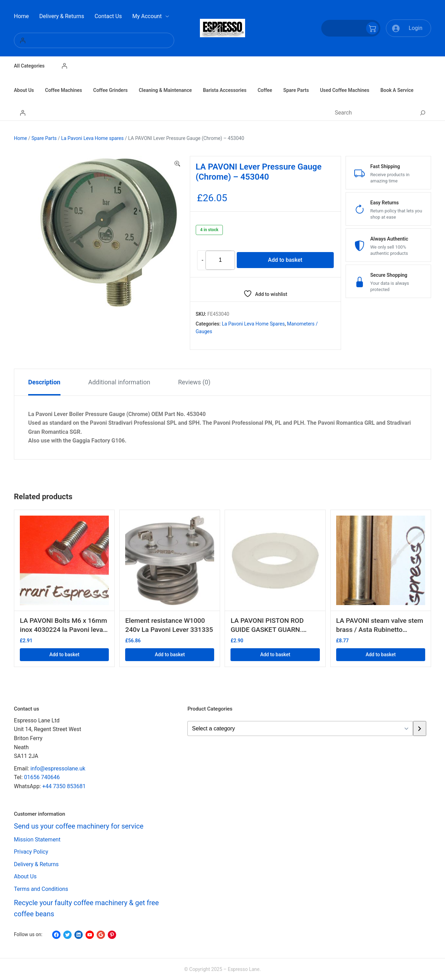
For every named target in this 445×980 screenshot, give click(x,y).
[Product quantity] (220, 260)
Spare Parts (44, 138)
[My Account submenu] (167, 16)
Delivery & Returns (36, 864)
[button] (177, 164)
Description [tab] (44, 382)
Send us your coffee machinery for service (79, 826)
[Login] (94, 40)
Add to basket (285, 260)
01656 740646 (42, 777)
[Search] (423, 113)
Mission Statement (37, 840)
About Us (25, 876)
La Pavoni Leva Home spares (92, 138)
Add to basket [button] (64, 654)
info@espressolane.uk (58, 769)
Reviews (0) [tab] (194, 382)
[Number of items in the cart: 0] (351, 28)
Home (21, 138)
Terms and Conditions (41, 889)
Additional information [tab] (119, 382)
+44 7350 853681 (64, 786)
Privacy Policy (31, 852)
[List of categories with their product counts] (300, 729)
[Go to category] (419, 729)
